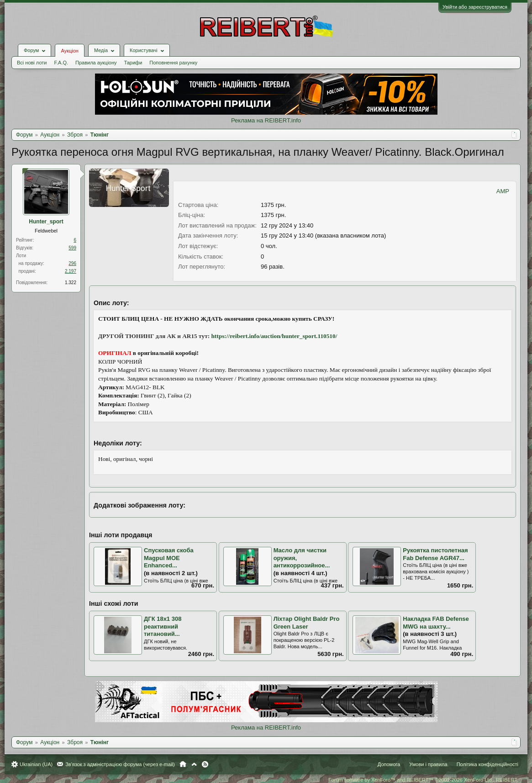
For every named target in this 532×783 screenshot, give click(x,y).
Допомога (389, 764)
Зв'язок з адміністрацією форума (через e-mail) (120, 764)
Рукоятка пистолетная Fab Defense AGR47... (435, 554)
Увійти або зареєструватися (475, 7)
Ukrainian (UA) (36, 764)
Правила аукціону (96, 63)
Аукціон (69, 51)
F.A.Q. (61, 63)
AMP (503, 191)
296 (72, 263)
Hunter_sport (46, 222)
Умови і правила (428, 764)
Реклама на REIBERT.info (266, 120)
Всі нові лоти (32, 63)
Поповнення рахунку (173, 63)
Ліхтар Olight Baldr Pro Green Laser (307, 623)
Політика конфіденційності (487, 764)
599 (72, 248)
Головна (183, 764)
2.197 (71, 271)
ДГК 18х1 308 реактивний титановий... (163, 626)
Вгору (194, 764)
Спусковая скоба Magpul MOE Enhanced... (169, 558)
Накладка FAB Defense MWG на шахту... (436, 623)
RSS (205, 764)
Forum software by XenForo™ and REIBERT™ (423, 780)
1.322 (71, 283)
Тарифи (133, 63)
